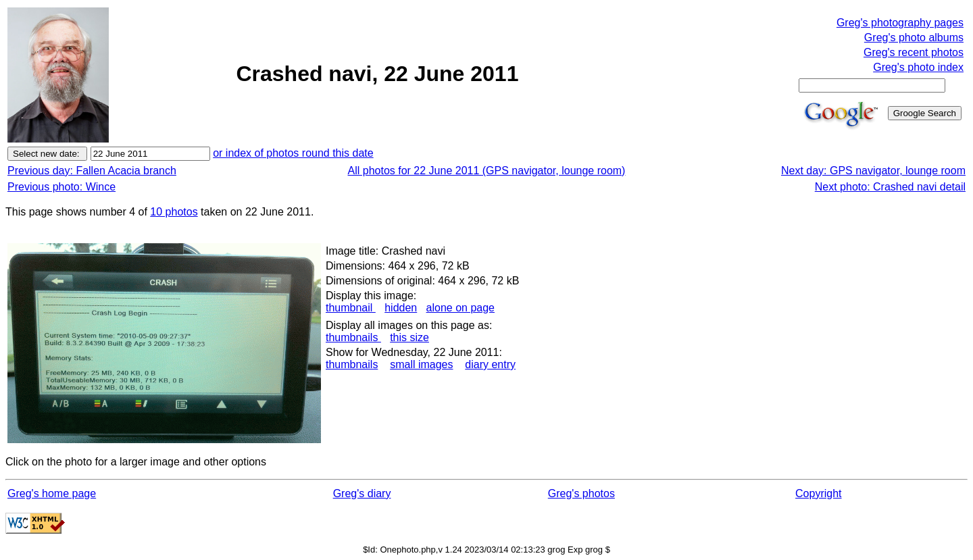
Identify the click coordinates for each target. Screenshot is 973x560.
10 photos (174, 212)
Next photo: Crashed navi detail (890, 187)
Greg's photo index (918, 67)
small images (421, 364)
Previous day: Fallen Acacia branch (92, 171)
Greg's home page (52, 493)
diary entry (490, 364)
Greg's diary (362, 493)
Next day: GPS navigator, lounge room (873, 171)
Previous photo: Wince (61, 187)
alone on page (460, 308)
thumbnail (351, 308)
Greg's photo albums (914, 37)
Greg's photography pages (900, 23)
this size (409, 337)
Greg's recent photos (914, 52)
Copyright (818, 493)
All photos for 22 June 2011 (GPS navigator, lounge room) (487, 171)
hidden (401, 308)
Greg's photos (581, 493)
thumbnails (353, 337)
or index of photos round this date (293, 153)
